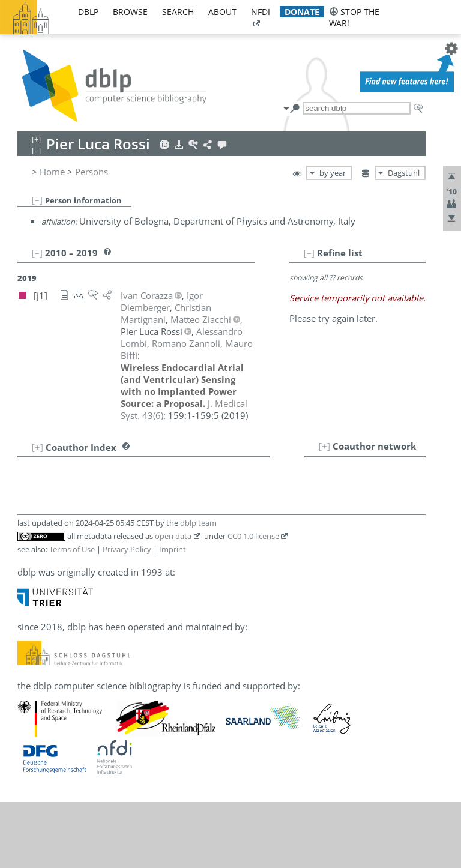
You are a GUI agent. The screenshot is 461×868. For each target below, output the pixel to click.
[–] (37, 200)
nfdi (261, 12)
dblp (88, 12)
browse (130, 12)
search (178, 12)
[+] (324, 446)
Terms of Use (72, 549)
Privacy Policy (127, 549)
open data (173, 536)
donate (302, 12)
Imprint (173, 549)
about (222, 12)
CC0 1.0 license (253, 536)
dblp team (198, 523)
